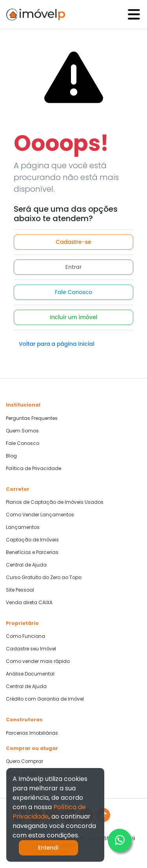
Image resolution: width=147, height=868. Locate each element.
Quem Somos (22, 431)
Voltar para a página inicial (57, 344)
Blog (11, 456)
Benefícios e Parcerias (32, 552)
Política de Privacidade (34, 469)
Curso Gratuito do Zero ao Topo (44, 577)
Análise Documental (30, 674)
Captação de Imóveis (32, 540)
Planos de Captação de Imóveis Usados (55, 502)
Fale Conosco (73, 292)
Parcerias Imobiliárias (32, 733)
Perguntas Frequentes (32, 418)
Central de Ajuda (26, 565)
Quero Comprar (24, 761)
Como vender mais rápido (38, 661)
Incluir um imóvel (74, 317)
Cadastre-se (73, 242)
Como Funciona (25, 636)
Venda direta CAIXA (29, 603)
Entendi (48, 848)
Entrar (74, 267)
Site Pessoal (20, 590)
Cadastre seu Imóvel (31, 649)
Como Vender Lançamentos (40, 515)
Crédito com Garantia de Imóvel (45, 699)
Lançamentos (23, 527)
